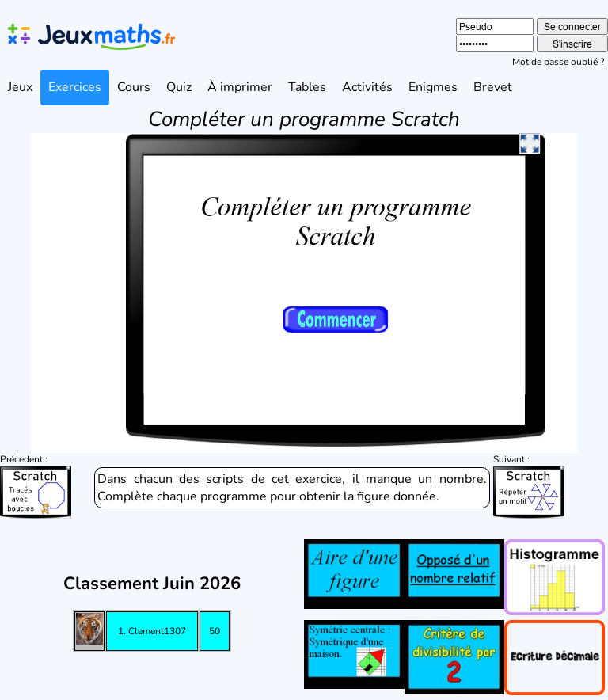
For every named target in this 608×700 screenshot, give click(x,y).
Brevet (493, 87)
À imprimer (240, 87)
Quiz (179, 87)
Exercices (75, 87)
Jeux (20, 87)
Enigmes (433, 87)
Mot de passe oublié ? (558, 62)
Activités (367, 87)
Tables (307, 87)
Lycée (467, 682)
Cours (134, 87)
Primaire (142, 682)
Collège (304, 682)
